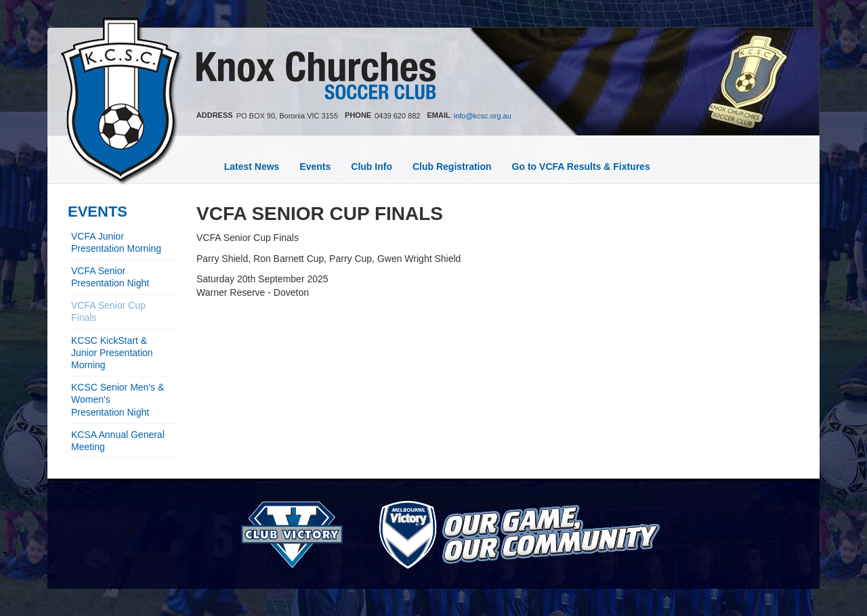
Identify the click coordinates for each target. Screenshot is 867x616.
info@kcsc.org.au (483, 116)
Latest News (252, 167)
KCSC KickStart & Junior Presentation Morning (112, 353)
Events (315, 167)
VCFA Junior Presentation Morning (116, 242)
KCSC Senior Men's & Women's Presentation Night (118, 399)
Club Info (372, 167)
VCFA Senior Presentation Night (110, 277)
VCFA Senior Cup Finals (108, 311)
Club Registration (452, 167)
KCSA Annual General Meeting (118, 441)
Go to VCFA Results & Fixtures (581, 167)
